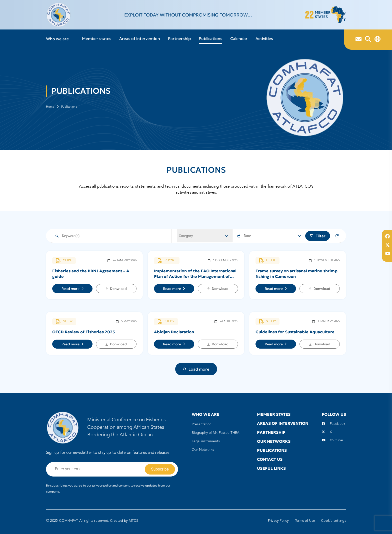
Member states (97, 38)
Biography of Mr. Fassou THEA (216, 433)
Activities (264, 38)
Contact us (270, 459)
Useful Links (271, 468)
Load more (196, 369)
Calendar (239, 38)
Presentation (202, 424)
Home (50, 107)
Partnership (179, 38)
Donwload (116, 289)
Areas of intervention (140, 38)
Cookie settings (333, 521)
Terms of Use (305, 521)
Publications (210, 38)
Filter (318, 236)
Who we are (57, 39)
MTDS (133, 521)
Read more (72, 289)
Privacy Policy (278, 521)
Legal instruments (206, 441)
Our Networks (203, 450)
